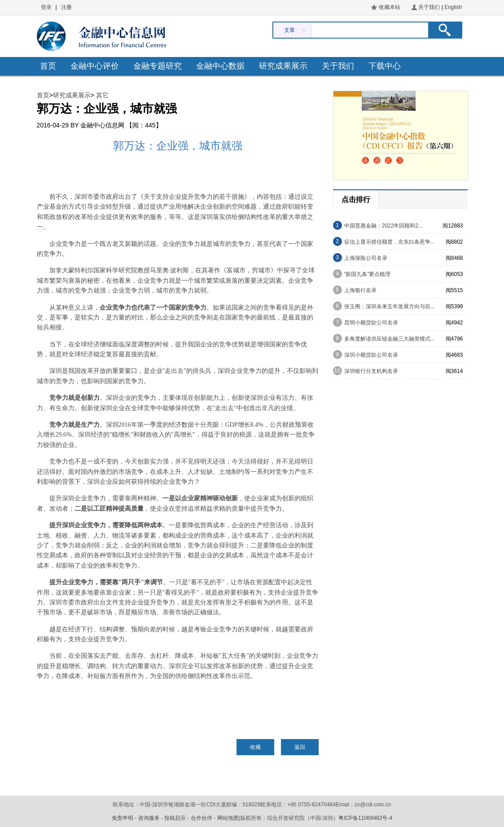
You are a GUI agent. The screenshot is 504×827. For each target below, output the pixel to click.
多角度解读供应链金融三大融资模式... (390, 339)
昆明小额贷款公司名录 (371, 323)
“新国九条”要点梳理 (368, 274)
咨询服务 (149, 818)
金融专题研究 (158, 66)
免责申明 (123, 818)
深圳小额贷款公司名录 (371, 355)
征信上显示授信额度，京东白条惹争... (390, 242)
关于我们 (429, 7)
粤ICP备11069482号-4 (365, 818)
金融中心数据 (220, 66)
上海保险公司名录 (366, 258)
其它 (102, 95)
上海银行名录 (360, 290)
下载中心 (385, 66)
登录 (46, 7)
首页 (48, 66)
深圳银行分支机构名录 (371, 371)
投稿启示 (175, 818)
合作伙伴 (202, 818)
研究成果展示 (283, 66)
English (453, 7)
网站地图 (228, 818)
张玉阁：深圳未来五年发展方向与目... (390, 306)
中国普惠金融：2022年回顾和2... (383, 226)
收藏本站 (390, 7)
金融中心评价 (95, 66)
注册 (66, 7)
